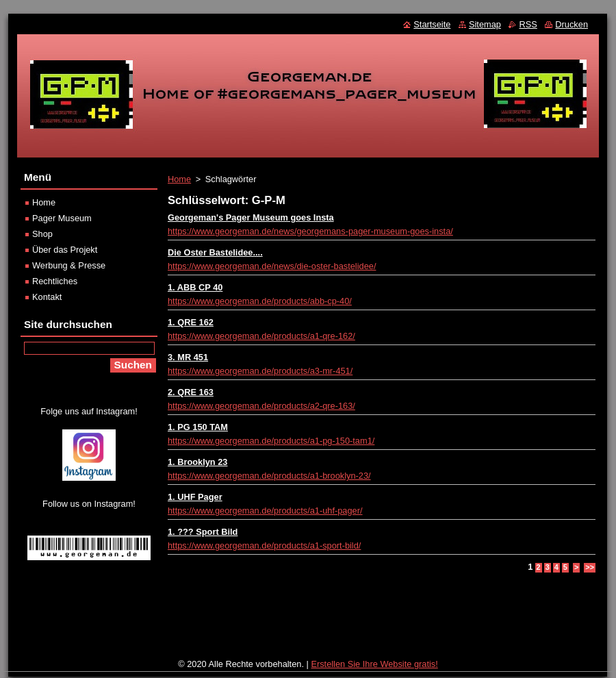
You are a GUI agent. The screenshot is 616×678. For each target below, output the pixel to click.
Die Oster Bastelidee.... (215, 252)
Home (179, 179)
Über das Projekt (65, 250)
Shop (42, 234)
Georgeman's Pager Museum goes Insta (251, 217)
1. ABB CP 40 (195, 287)
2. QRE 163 (191, 392)
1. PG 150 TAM (198, 427)
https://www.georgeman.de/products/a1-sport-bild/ (264, 545)
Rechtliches (55, 281)
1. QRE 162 (191, 322)
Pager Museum (62, 218)
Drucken (572, 24)
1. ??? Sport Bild (203, 532)
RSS (528, 24)
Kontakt (47, 297)
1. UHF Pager (195, 497)
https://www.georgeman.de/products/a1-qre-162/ (261, 336)
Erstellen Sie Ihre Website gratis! (374, 664)
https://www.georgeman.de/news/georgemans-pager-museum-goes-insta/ (310, 231)
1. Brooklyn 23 (197, 462)
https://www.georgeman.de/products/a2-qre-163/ (261, 406)
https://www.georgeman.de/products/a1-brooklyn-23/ (269, 476)
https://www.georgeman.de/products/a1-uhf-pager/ (265, 511)
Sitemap (485, 24)
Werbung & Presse (69, 265)
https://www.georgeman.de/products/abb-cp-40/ (260, 301)
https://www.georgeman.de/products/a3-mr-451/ (260, 371)
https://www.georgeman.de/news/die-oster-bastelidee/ (272, 266)
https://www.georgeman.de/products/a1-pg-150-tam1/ (271, 441)
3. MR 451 (188, 357)
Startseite (432, 24)
